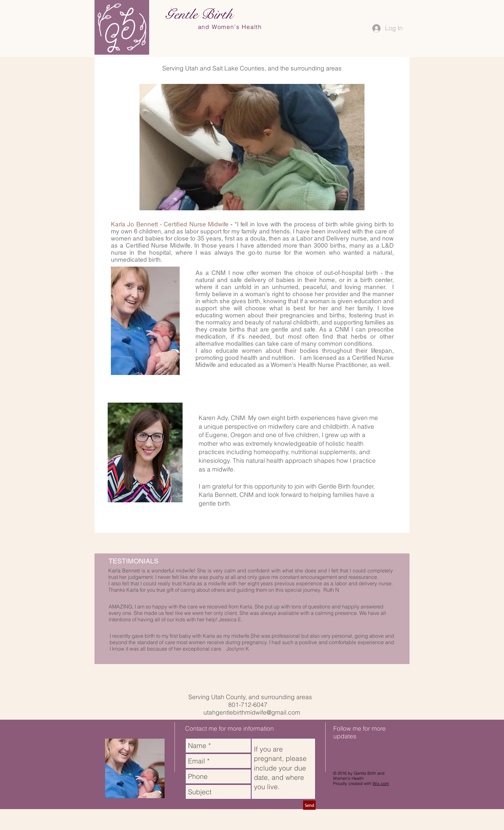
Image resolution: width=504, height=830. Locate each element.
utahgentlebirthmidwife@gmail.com (252, 712)
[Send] (309, 805)
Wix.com (381, 783)
